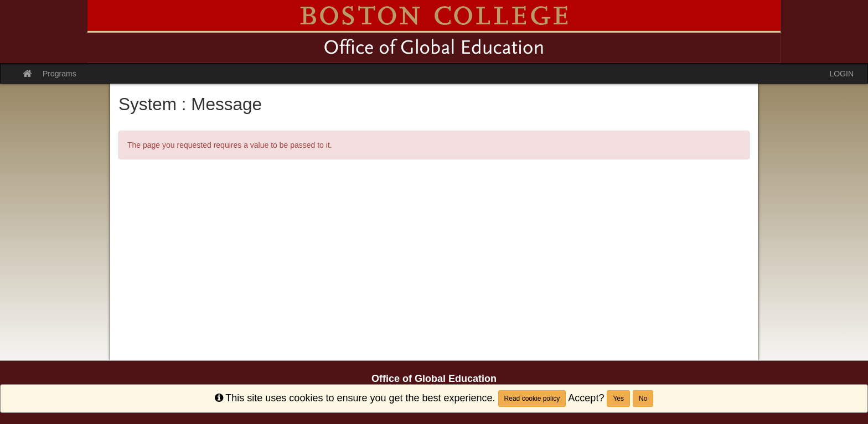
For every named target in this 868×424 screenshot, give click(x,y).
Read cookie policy (532, 399)
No (643, 399)
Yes (618, 399)
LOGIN (841, 74)
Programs (60, 74)
